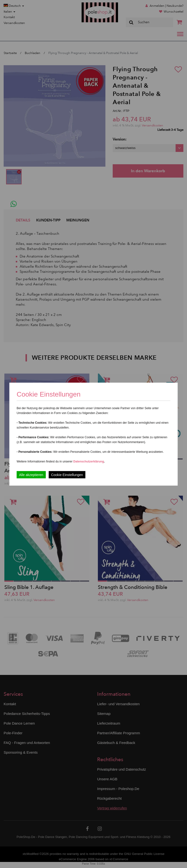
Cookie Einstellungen (67, 475)
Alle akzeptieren (31, 475)
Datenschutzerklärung (89, 461)
